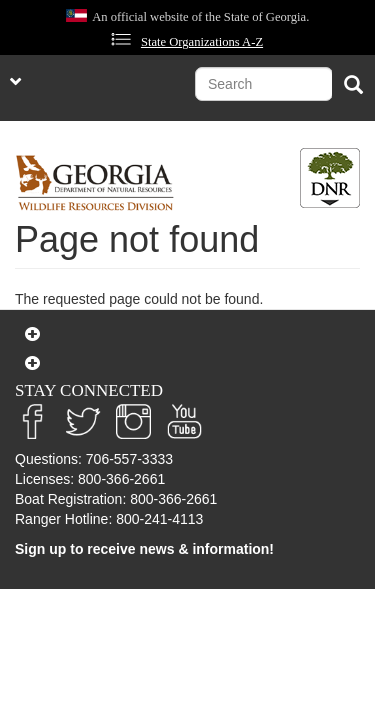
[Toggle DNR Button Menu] (330, 178)
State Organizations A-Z (202, 42)
